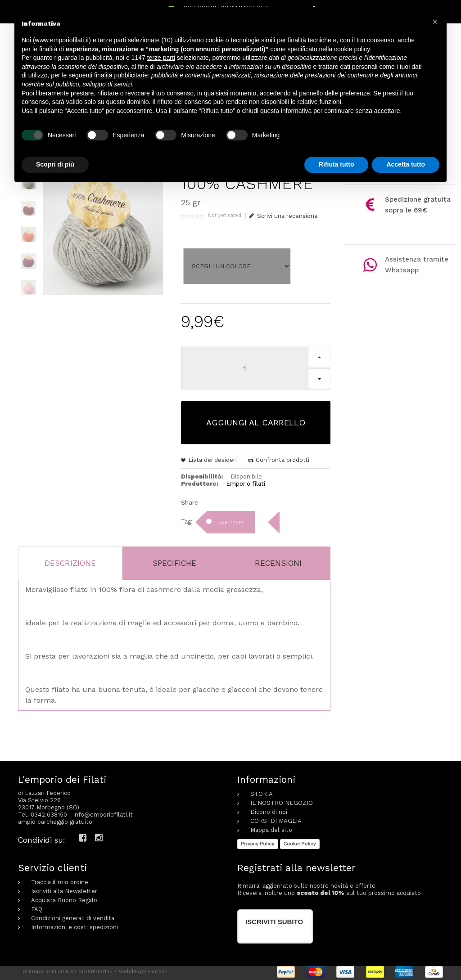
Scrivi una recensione (284, 216)
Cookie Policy (300, 841)
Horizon (158, 969)
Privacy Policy (258, 841)
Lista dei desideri (212, 458)
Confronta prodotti (282, 458)
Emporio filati (246, 481)
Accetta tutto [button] (406, 164)
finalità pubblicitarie (121, 75)
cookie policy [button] (352, 49)
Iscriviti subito (274, 919)
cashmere (231, 520)
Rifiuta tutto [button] (337, 164)
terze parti (161, 58)
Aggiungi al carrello (256, 420)
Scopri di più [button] (55, 164)
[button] (435, 22)
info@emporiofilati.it (103, 812)
